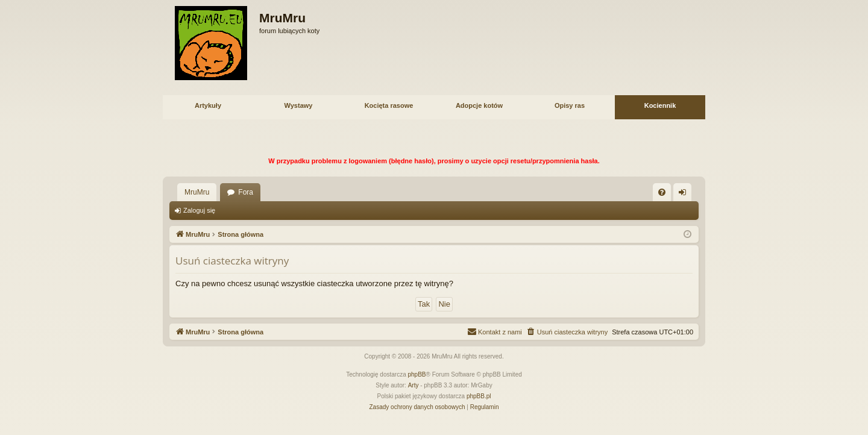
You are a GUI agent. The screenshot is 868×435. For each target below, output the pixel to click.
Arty (414, 385)
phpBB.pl (479, 396)
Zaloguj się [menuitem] (685, 195)
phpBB (417, 374)
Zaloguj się (199, 210)
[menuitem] (662, 192)
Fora (246, 192)
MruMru (197, 192)
